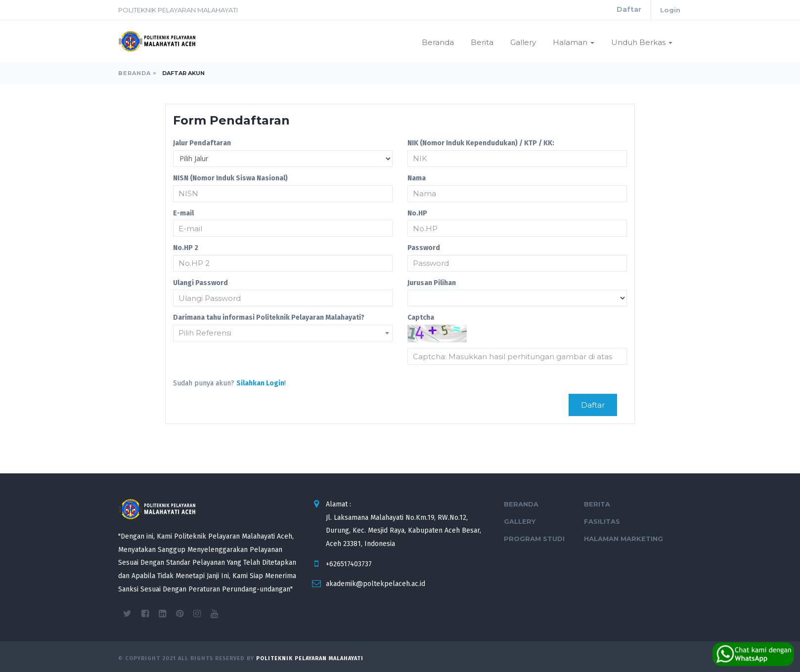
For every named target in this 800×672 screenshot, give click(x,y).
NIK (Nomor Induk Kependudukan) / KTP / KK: (481, 143)
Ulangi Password (200, 283)
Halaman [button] (574, 42)
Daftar (629, 9)
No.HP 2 (186, 248)
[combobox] (283, 333)
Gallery (523, 42)
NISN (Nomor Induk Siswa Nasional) (230, 178)
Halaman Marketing (623, 539)
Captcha (421, 317)
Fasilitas (602, 521)
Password (424, 248)
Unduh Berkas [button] (642, 42)
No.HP (417, 213)
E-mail (183, 213)
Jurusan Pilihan (432, 283)
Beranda (438, 42)
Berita (482, 42)
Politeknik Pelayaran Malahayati (310, 658)
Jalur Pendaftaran (202, 143)
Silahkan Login (260, 383)
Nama (417, 178)
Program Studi (534, 539)
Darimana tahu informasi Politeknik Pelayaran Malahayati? (269, 317)
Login (670, 10)
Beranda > (137, 73)
